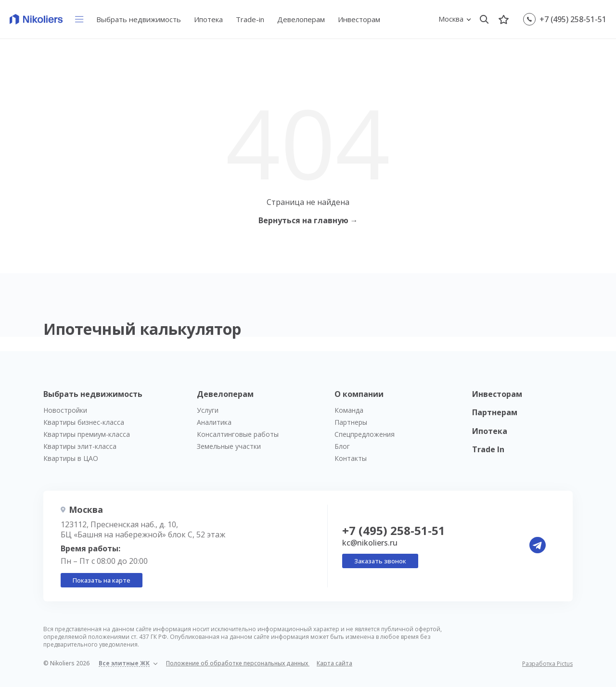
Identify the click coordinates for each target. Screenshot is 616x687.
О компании (359, 394)
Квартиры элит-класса (80, 446)
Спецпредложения (365, 434)
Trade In (488, 449)
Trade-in (250, 19)
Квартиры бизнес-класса (84, 422)
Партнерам (495, 412)
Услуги (208, 410)
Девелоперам (301, 19)
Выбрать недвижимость (139, 19)
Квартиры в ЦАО (71, 458)
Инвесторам (359, 19)
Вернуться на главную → (308, 220)
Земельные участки (229, 446)
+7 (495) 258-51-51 (573, 19)
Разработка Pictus (547, 664)
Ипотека (208, 19)
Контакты (351, 458)
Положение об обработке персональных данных (238, 663)
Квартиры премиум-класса (87, 434)
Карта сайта (334, 663)
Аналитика (214, 422)
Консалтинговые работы (238, 434)
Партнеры (351, 422)
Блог (342, 446)
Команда (349, 410)
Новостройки (65, 410)
